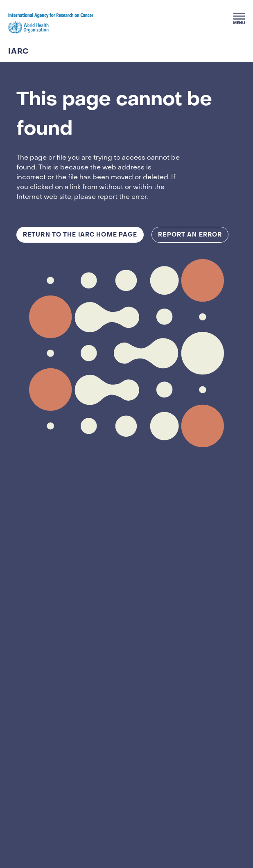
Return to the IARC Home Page (80, 235)
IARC (19, 52)
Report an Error (190, 235)
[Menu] (239, 18)
